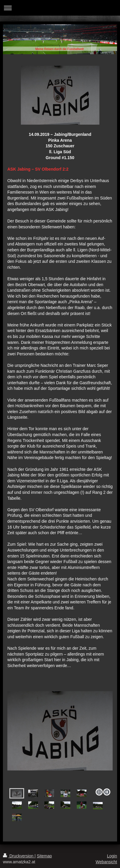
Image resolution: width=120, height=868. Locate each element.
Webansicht (106, 862)
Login (112, 856)
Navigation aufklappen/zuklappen (60, 8)
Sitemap (44, 856)
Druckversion (19, 856)
